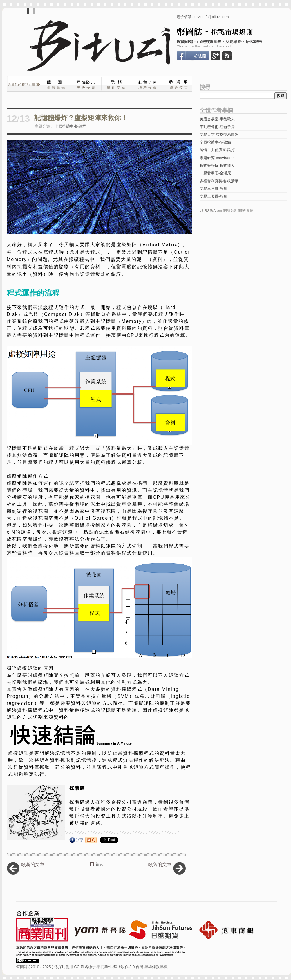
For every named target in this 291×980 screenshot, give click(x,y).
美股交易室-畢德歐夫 (217, 119)
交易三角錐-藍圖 (213, 188)
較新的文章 (33, 864)
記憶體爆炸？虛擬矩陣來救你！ (81, 118)
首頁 (99, 864)
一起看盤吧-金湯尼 (215, 173)
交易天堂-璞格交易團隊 (219, 134)
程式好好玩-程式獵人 (217, 166)
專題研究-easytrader (217, 158)
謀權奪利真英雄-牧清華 (219, 181)
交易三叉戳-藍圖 (213, 196)
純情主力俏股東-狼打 (217, 150)
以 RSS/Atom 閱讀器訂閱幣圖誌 (226, 211)
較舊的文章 (160, 864)
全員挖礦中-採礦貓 (71, 126)
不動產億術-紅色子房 (217, 127)
